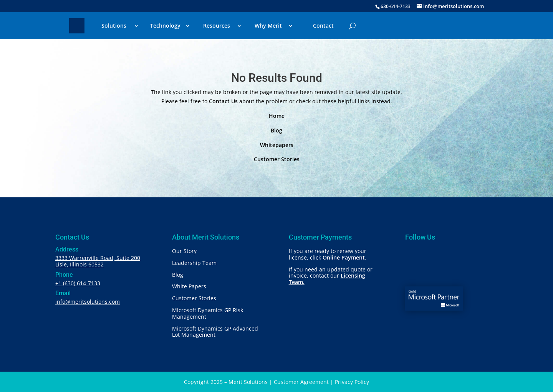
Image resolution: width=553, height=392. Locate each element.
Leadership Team (194, 263)
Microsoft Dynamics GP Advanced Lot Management (215, 332)
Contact (323, 26)
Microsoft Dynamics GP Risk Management (208, 313)
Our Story (184, 251)
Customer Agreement (301, 382)
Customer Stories (277, 159)
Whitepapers (277, 145)
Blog (276, 130)
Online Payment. (344, 257)
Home (277, 116)
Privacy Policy (352, 382)
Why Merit (268, 26)
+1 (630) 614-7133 (78, 283)
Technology (165, 26)
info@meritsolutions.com (88, 302)
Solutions (114, 26)
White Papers (189, 286)
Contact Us (223, 101)
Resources (217, 26)
